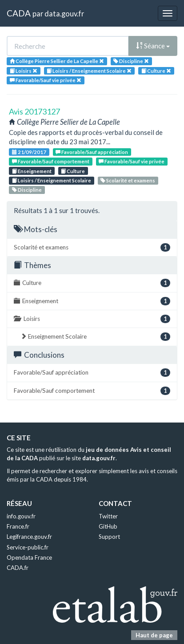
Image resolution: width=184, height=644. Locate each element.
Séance (153, 46)
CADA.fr (18, 568)
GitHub (108, 526)
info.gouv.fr (21, 516)
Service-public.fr (28, 547)
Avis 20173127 (34, 111)
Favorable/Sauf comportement (51, 161)
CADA (19, 13)
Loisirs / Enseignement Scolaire (52, 180)
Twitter (108, 516)
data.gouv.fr (64, 14)
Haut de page (154, 635)
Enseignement (32, 171)
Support (109, 537)
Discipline (27, 190)
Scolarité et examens (128, 180)
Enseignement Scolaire (95, 337)
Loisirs (92, 319)
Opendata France (29, 557)
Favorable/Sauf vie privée (132, 161)
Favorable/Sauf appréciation (92, 152)
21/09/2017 (29, 152)
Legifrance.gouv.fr (29, 537)
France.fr (18, 526)
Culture (73, 171)
